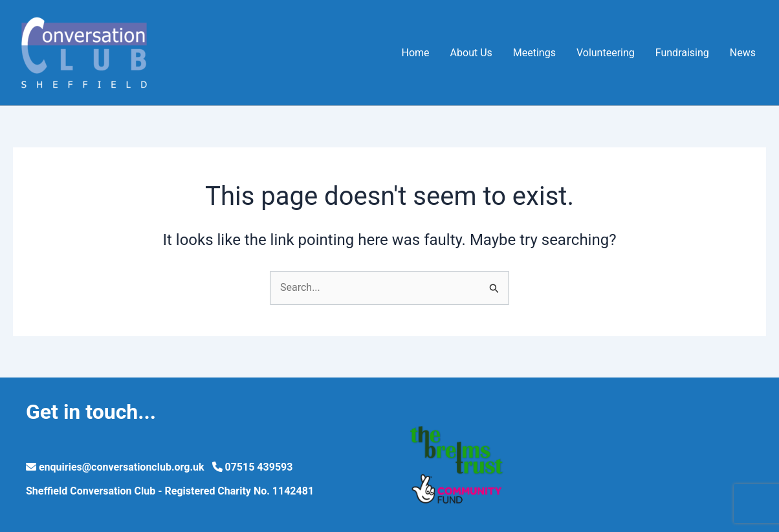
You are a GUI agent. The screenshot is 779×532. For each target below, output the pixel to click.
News (743, 53)
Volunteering (606, 53)
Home (416, 53)
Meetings (534, 53)
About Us (471, 53)
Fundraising (682, 53)
